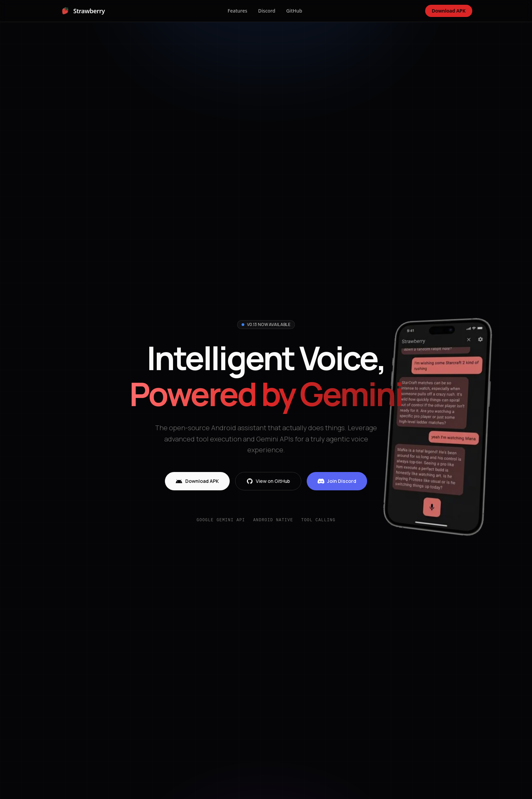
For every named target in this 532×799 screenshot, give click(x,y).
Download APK (449, 11)
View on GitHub (268, 481)
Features (237, 11)
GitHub (294, 11)
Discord (267, 11)
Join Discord (337, 481)
